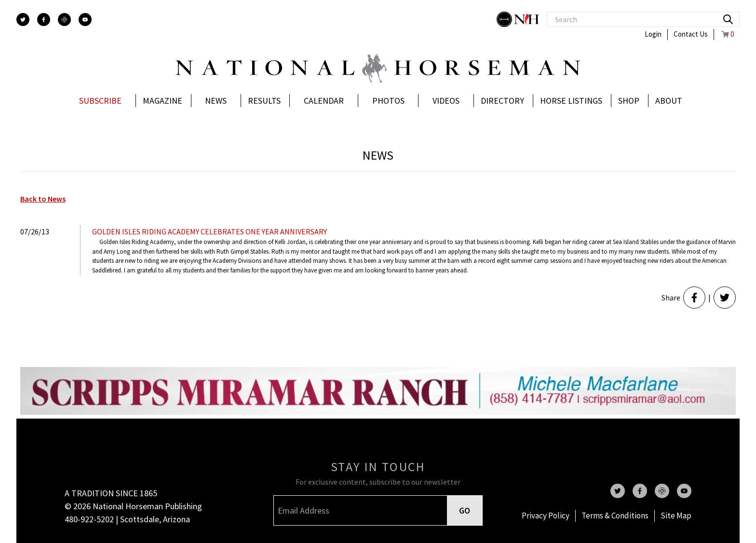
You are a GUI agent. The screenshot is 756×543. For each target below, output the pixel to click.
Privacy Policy (546, 516)
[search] (728, 19)
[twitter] (23, 20)
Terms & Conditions (615, 516)
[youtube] (85, 20)
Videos (446, 101)
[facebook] (44, 20)
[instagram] (64, 20)
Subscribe (100, 101)
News (216, 101)
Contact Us (691, 34)
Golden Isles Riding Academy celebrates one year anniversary (209, 231)
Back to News (43, 199)
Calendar (324, 101)
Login (653, 34)
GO (465, 510)
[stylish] (505, 19)
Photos (388, 101)
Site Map (676, 516)
